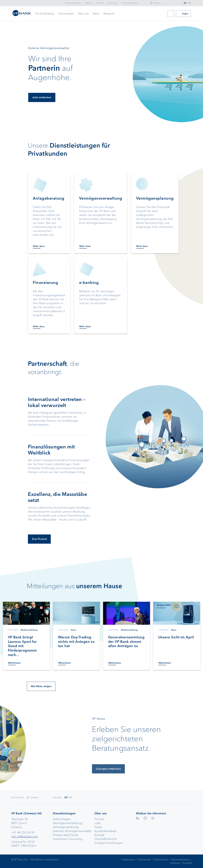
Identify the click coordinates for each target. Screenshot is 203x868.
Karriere (100, 3)
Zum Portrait (39, 539)
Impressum (128, 860)
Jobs (98, 823)
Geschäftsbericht (106, 839)
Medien (89, 3)
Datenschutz (161, 860)
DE (185, 3)
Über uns (83, 14)
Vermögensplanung (66, 827)
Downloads (113, 3)
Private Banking (45, 14)
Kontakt (99, 835)
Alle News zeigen (41, 686)
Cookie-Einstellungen (109, 843)
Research (109, 14)
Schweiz (157, 3)
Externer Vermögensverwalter (72, 831)
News (96, 14)
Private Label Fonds (65, 835)
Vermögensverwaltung (67, 823)
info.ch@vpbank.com (25, 836)
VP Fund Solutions (130, 3)
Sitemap (175, 863)
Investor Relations (73, 3)
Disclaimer (144, 860)
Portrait (99, 819)
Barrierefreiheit (180, 860)
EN (189, 3)
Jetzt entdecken (42, 99)
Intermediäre (66, 14)
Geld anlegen (62, 819)
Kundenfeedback (105, 831)
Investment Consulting (68, 839)
